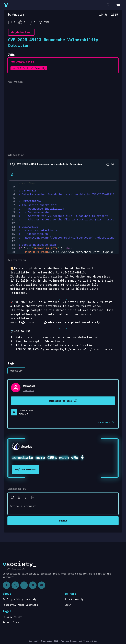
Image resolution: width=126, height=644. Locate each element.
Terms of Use (11, 622)
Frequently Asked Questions (20, 605)
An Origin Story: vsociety (20, 599)
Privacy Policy (12, 617)
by (16, 15)
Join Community (74, 599)
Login (68, 605)
